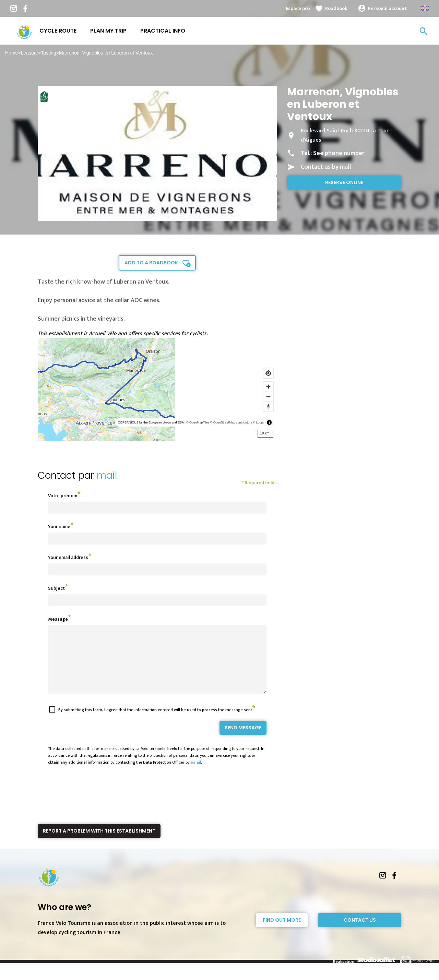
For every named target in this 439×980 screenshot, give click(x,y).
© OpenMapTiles (198, 422)
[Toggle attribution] (269, 422)
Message (58, 619)
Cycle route (58, 31)
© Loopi (258, 422)
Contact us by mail (326, 167)
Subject (56, 588)
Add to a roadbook (151, 263)
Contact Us (360, 932)
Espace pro (298, 8)
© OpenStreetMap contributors (231, 422)
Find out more (282, 932)
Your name (59, 527)
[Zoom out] (268, 397)
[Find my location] (268, 373)
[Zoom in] (268, 387)
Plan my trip (108, 31)
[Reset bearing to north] (268, 407)
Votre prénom (63, 496)
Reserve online (344, 182)
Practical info (163, 31)
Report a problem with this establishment (99, 843)
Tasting (48, 53)
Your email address (68, 557)
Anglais (425, 8)
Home (11, 53)
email (196, 775)
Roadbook (336, 8)
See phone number (339, 153)
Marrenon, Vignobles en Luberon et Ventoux (106, 53)
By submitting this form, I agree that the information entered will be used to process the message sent (155, 722)
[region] (157, 390)
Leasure (30, 53)
